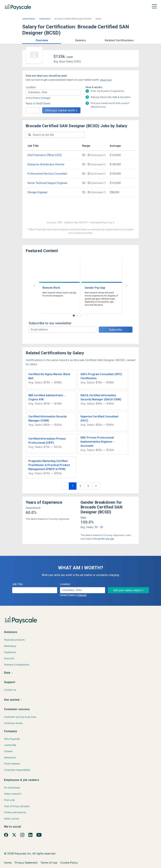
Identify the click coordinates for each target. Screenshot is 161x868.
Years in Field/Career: (38, 103)
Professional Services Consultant (47, 174)
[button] (42, 40)
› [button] (127, 285)
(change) (45, 98)
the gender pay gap (104, 539)
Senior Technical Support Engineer (47, 183)
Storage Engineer (37, 192)
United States (29, 19)
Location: (31, 87)
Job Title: (18, 584)
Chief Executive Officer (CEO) (44, 155)
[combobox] (53, 92)
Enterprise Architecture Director (46, 164)
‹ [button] (34, 285)
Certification (45, 19)
